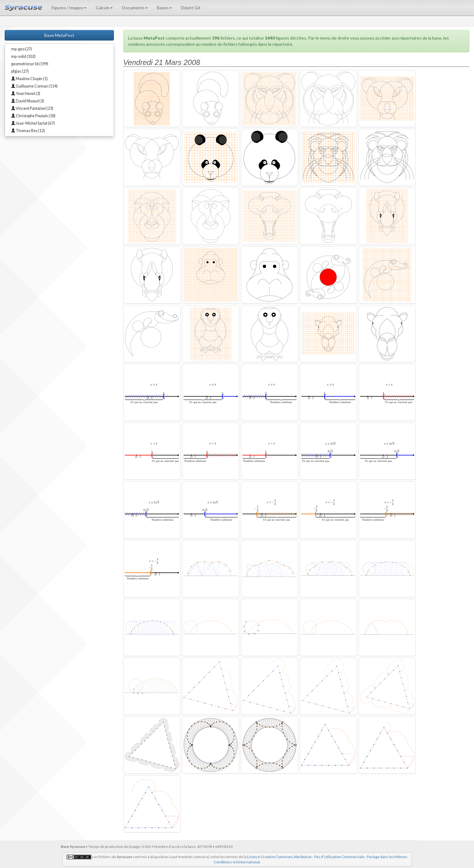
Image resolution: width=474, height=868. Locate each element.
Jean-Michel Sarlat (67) (33, 123)
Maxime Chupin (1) (29, 79)
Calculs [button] (104, 8)
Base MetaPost (59, 35)
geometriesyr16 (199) (30, 64)
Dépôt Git (191, 8)
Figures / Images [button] (69, 8)
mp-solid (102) (23, 56)
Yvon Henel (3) (26, 94)
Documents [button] (135, 8)
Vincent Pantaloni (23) (32, 108)
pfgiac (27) (20, 71)
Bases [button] (164, 8)
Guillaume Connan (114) (34, 86)
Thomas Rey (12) (28, 131)
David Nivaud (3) (28, 101)
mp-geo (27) (22, 49)
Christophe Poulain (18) (33, 116)
